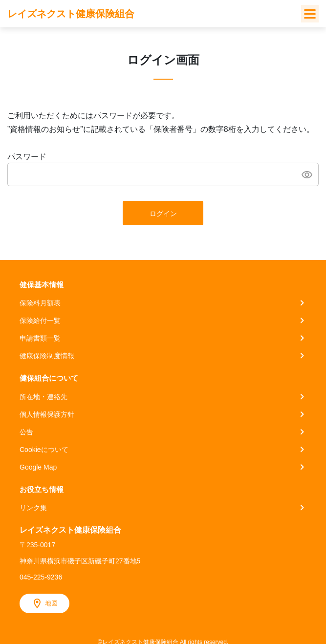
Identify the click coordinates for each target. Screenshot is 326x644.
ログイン (163, 214)
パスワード (27, 157)
